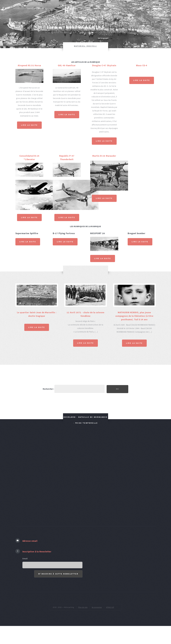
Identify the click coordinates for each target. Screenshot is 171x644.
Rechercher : (48, 389)
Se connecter (97, 607)
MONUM (154, 9)
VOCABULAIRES (98, 16)
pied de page (131, 16)
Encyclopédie (34, 9)
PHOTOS (51, 9)
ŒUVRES (115, 16)
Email (25, 558)
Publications (70, 16)
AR (84, 16)
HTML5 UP (110, 607)
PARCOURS (39, 16)
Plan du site (83, 607)
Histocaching (86, 27)
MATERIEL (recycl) (85, 46)
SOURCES (54, 16)
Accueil (17, 9)
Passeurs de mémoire (134, 9)
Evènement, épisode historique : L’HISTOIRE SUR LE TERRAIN (89, 9)
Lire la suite (29, 125)
